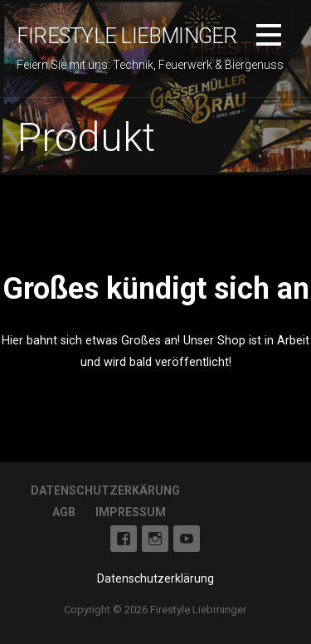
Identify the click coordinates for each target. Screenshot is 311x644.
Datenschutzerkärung (105, 490)
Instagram (155, 539)
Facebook (124, 539)
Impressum (131, 512)
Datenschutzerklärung (155, 578)
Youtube (187, 539)
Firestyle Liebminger (127, 36)
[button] (269, 38)
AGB (64, 512)
